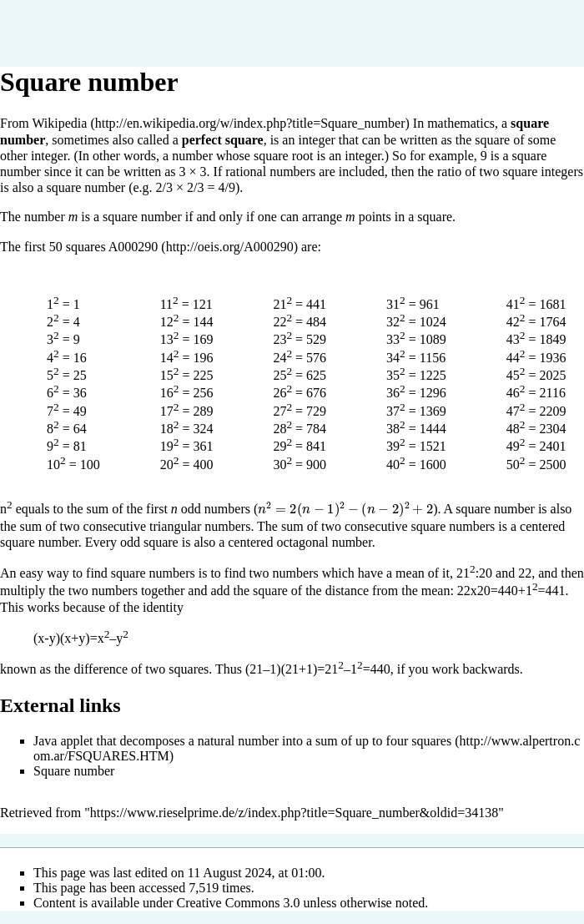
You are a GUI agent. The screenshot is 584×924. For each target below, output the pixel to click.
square (492, 140)
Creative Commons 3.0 (239, 903)
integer (316, 140)
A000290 (133, 247)
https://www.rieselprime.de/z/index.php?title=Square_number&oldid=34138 (294, 813)
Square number (74, 771)
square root (284, 156)
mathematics (461, 123)
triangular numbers (200, 526)
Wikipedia (59, 123)
